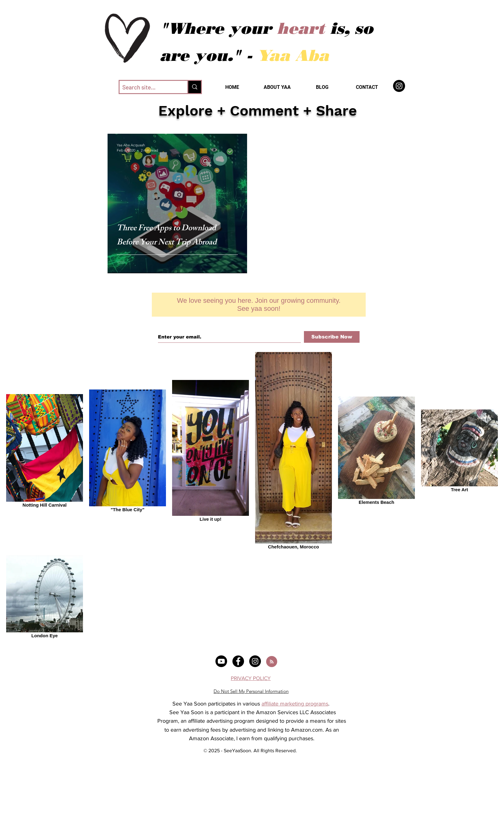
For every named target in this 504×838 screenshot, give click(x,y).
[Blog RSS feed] (272, 662)
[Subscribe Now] (332, 337)
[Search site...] (148, 87)
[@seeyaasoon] (238, 661)
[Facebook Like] (259, 284)
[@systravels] (221, 661)
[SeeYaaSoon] (399, 86)
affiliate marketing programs (295, 704)
